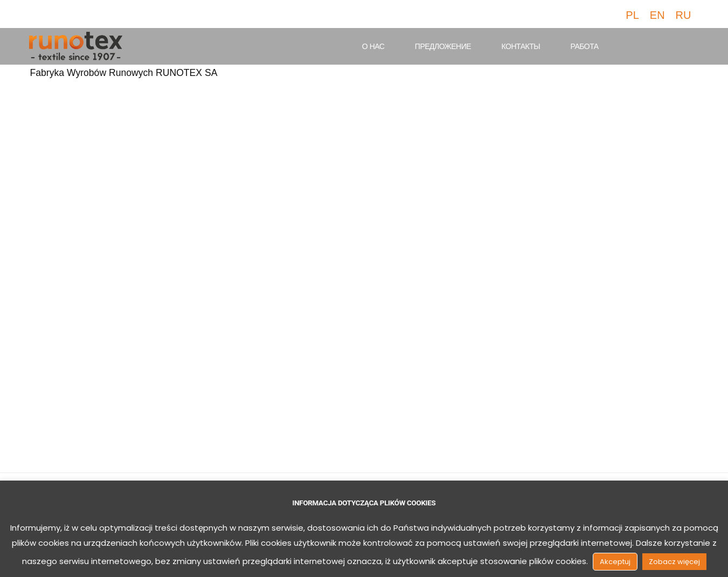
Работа (585, 46)
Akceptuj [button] (615, 562)
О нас (373, 46)
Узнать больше (86, 368)
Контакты (521, 46)
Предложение (443, 46)
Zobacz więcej (674, 562)
